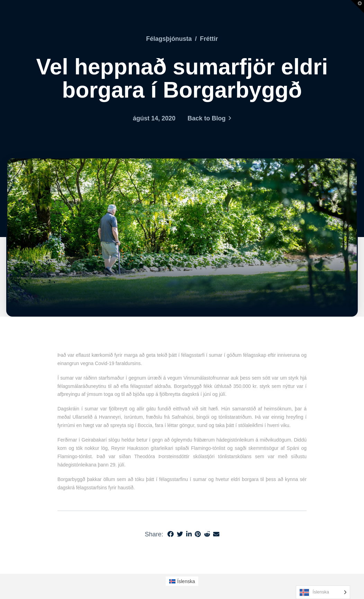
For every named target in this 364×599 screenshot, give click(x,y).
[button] (357, 7)
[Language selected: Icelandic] (323, 592)
